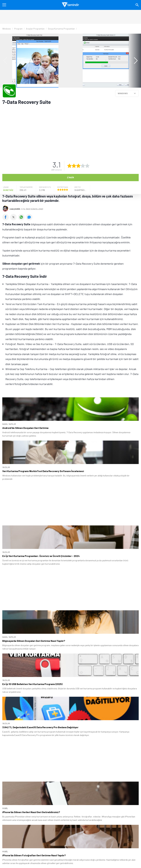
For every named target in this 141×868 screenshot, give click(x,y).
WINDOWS (123, 93)
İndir (70, 177)
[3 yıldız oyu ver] (78, 166)
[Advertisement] (70, 131)
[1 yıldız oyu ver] (69, 166)
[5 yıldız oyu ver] (87, 166)
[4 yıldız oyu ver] (83, 166)
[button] (134, 61)
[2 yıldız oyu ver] (74, 166)
